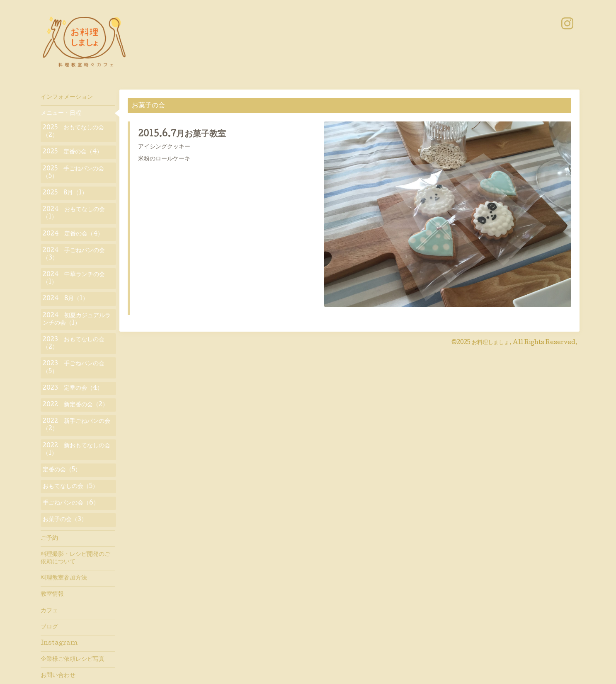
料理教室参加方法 (64, 578)
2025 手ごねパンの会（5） (73, 173)
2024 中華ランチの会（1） (74, 279)
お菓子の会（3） (65, 520)
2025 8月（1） (65, 193)
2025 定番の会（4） (73, 152)
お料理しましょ (491, 343)
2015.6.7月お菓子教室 (182, 135)
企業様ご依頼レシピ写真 (73, 660)
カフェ (49, 611)
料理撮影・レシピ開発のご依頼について (75, 558)
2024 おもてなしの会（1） (74, 213)
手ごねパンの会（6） (71, 503)
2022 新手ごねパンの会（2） (76, 425)
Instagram (59, 643)
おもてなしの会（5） (70, 487)
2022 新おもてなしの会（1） (76, 450)
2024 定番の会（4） (73, 234)
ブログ (49, 627)
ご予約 (49, 538)
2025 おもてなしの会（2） (73, 132)
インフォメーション (67, 97)
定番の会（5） (62, 470)
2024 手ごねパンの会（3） (74, 255)
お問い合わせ (58, 676)
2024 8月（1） (65, 299)
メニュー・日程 (61, 114)
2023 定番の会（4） (73, 388)
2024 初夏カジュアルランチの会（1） (77, 320)
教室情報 (52, 594)
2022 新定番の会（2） (75, 405)
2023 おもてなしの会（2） (74, 344)
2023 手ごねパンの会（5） (74, 368)
